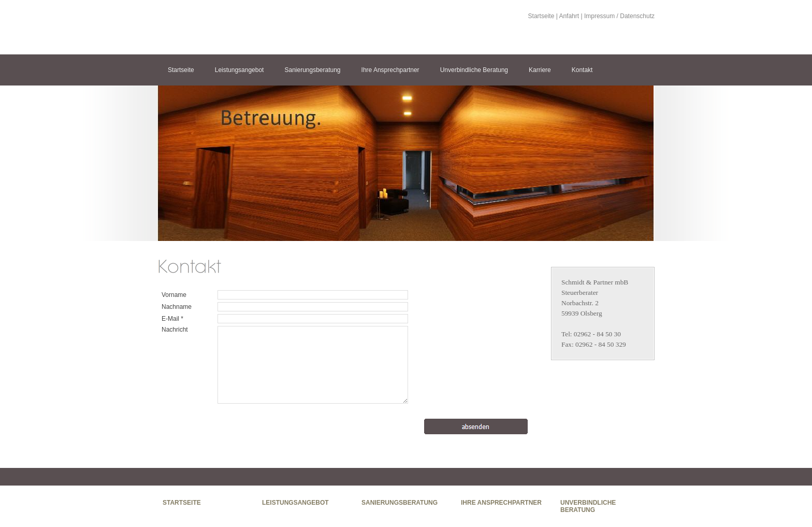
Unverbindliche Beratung (474, 70)
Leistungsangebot (240, 70)
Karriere (540, 70)
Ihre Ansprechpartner (390, 70)
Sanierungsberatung (312, 70)
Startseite (541, 16)
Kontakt (582, 70)
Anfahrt (569, 16)
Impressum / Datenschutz (619, 16)
